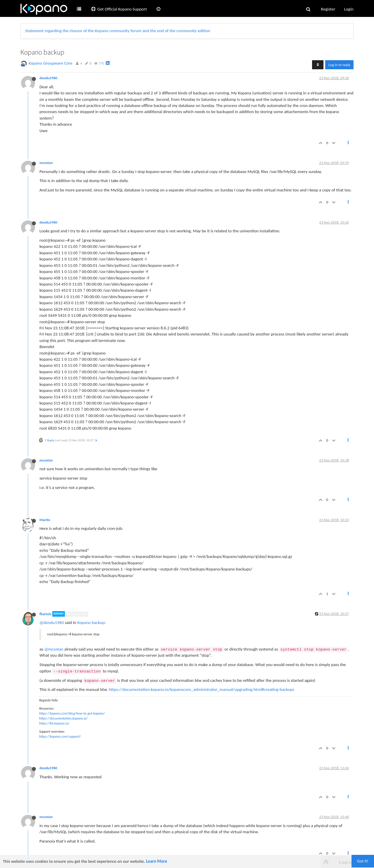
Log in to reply (339, 65)
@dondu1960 (77, 614)
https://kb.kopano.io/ (54, 723)
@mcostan (54, 649)
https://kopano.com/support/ (60, 736)
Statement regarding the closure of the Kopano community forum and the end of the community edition (118, 31)
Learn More (157, 861)
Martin (45, 520)
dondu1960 (48, 78)
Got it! (363, 861)
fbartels (45, 614)
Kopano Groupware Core (51, 63)
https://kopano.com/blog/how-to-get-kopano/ (72, 713)
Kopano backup (91, 623)
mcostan (46, 163)
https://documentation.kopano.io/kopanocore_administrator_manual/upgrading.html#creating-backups (202, 689)
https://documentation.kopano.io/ (63, 718)
